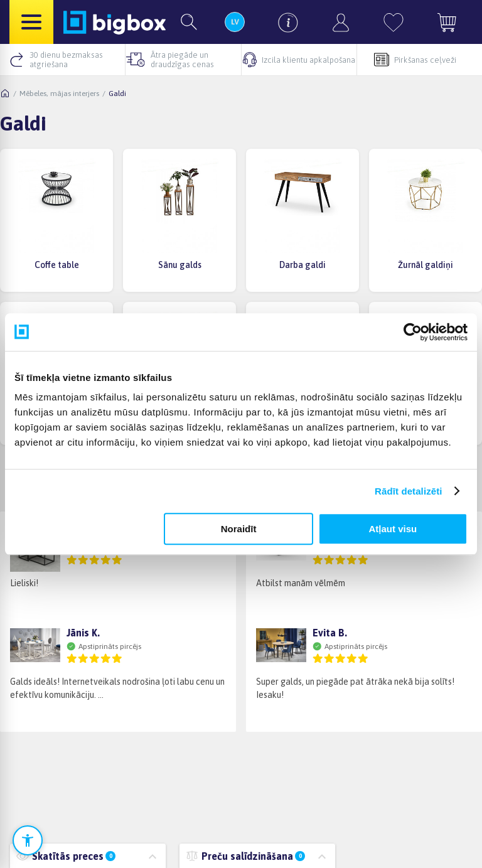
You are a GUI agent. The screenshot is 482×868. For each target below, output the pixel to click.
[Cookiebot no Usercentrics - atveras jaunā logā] (413, 332)
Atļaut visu (393, 529)
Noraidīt (239, 529)
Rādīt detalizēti (408, 491)
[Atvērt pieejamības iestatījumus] (28, 840)
